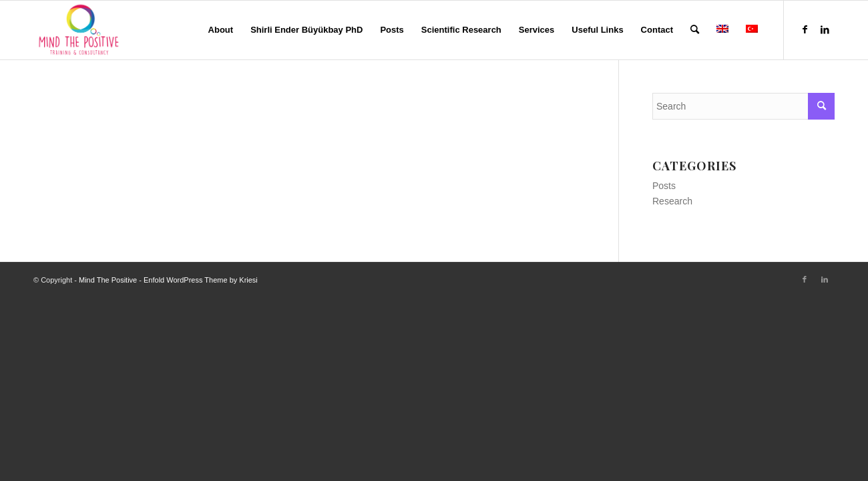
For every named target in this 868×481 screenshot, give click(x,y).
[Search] (695, 30)
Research (672, 201)
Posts (664, 186)
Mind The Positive (108, 280)
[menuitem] (221, 30)
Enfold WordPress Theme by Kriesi (201, 280)
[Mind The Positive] (80, 30)
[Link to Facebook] (805, 29)
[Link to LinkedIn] (825, 29)
